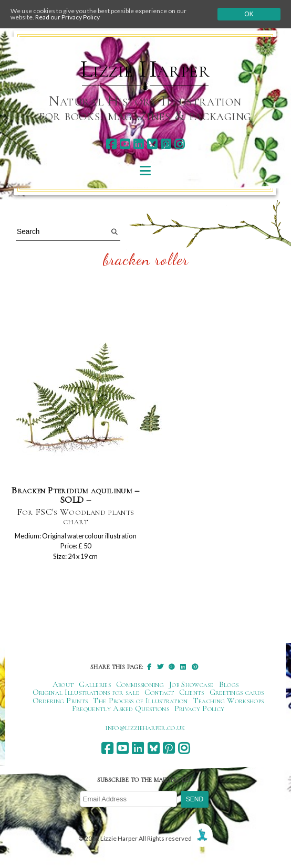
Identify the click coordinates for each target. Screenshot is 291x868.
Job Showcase (191, 684)
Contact (159, 692)
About (63, 684)
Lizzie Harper (145, 69)
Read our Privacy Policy (67, 17)
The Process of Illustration (140, 701)
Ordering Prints (60, 701)
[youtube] (125, 144)
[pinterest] (166, 144)
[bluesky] (152, 144)
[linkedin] (138, 144)
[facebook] (111, 144)
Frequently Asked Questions (121, 708)
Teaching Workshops (229, 701)
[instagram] (179, 144)
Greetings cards (237, 692)
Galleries (95, 684)
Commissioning (140, 684)
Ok (249, 14)
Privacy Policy (199, 708)
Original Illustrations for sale (86, 692)
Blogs (229, 684)
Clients (191, 692)
